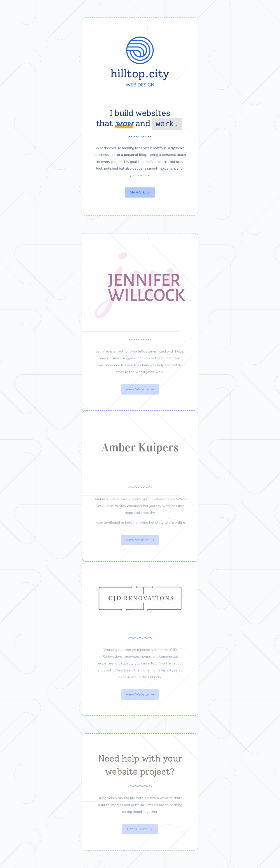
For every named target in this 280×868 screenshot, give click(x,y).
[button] (140, 193)
